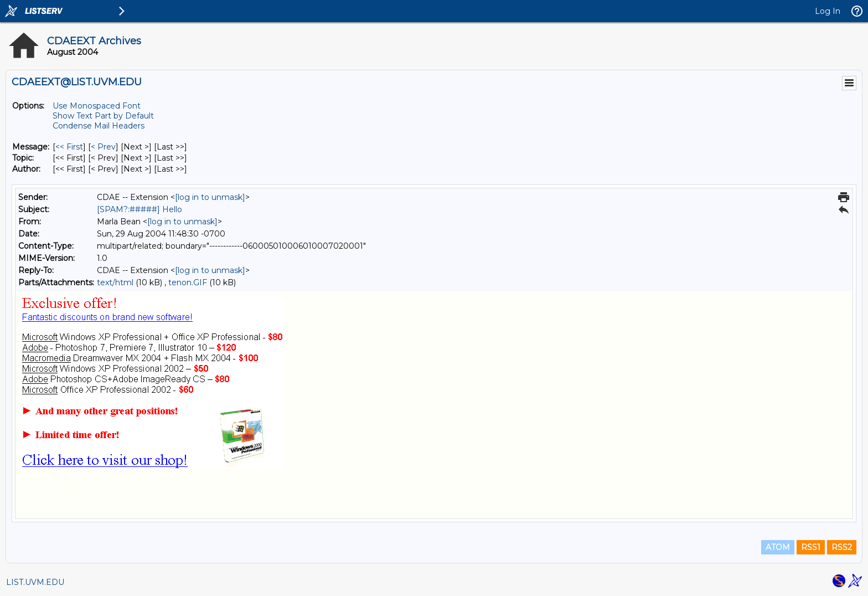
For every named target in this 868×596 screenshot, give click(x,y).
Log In (828, 11)
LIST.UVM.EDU (35, 582)
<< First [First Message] (69, 147)
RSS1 (811, 547)
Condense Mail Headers (99, 126)
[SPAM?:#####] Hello (139, 209)
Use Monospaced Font (97, 106)
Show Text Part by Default (103, 116)
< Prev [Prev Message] (103, 147)
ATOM (778, 547)
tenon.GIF (188, 282)
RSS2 (842, 547)
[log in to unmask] (210, 197)
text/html (115, 282)
